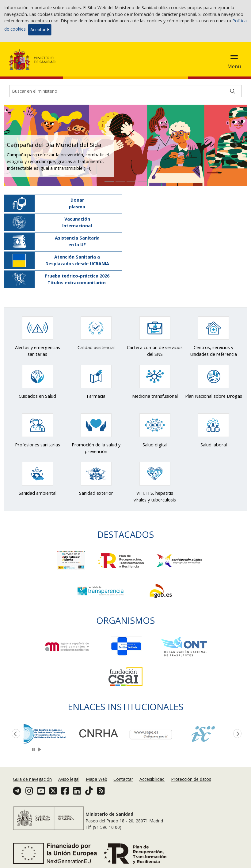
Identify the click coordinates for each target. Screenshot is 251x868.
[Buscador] (126, 91)
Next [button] (236, 734)
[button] (15, 145)
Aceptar (40, 30)
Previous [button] (15, 734)
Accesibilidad (152, 779)
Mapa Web (97, 779)
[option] (50, 733)
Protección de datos (191, 779)
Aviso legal (69, 779)
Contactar (123, 779)
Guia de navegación (32, 779)
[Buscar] (233, 91)
